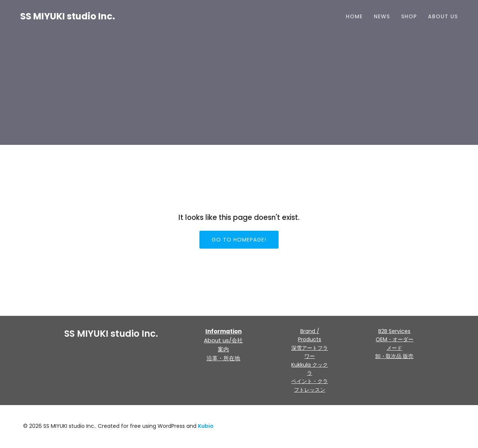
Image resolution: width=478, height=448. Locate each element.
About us (443, 17)
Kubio (206, 427)
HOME (354, 17)
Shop (409, 17)
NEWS (382, 17)
